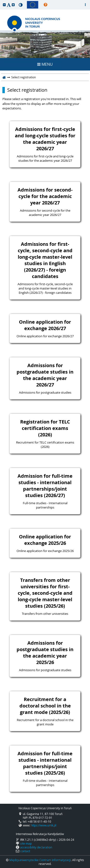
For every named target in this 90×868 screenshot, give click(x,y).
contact (25, 851)
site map (26, 843)
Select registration (27, 90)
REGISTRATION (45, 47)
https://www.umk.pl (43, 825)
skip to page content (1, 1)
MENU (45, 64)
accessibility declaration (36, 847)
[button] (4, 5)
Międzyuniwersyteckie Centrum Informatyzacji (40, 860)
